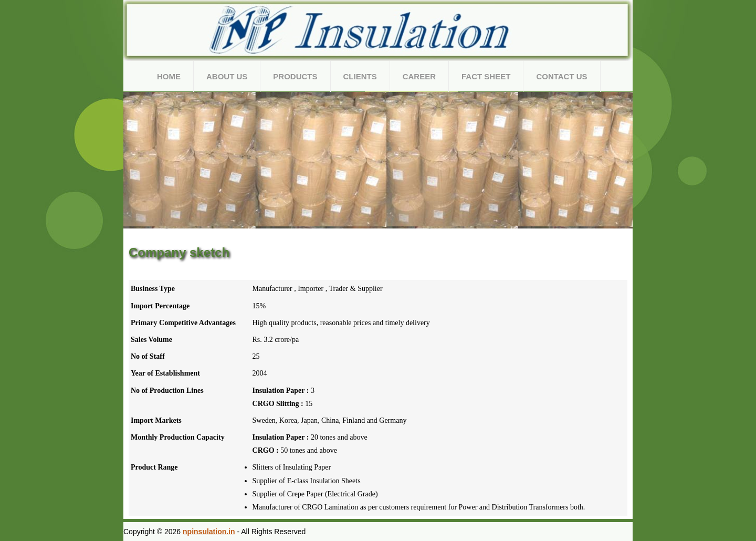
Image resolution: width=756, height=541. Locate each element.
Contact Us (561, 76)
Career (419, 76)
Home (169, 76)
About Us (227, 76)
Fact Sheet (486, 76)
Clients (360, 76)
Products (295, 76)
